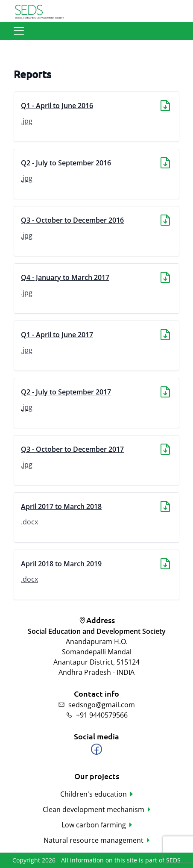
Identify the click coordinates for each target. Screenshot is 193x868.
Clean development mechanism (94, 809)
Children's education (94, 794)
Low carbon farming (94, 825)
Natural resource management (94, 840)
